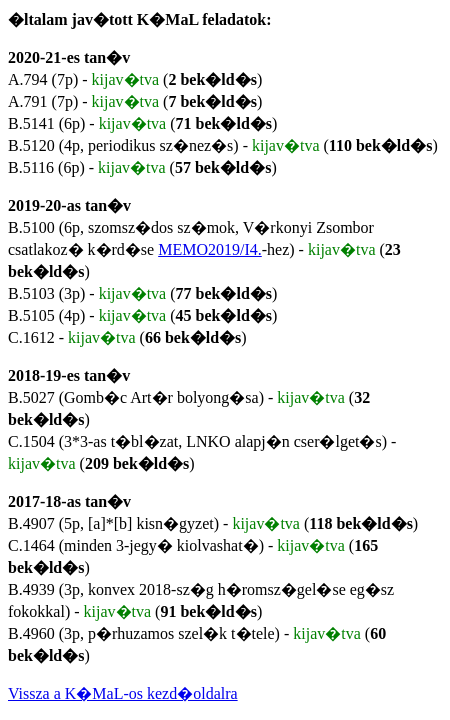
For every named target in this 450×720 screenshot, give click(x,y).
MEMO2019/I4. (210, 249)
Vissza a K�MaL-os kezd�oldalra (123, 693)
